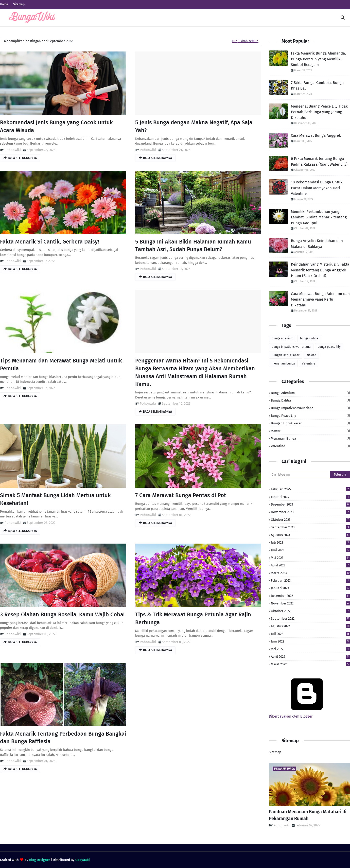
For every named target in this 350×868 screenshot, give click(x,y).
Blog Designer (40, 860)
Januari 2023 (310, 588)
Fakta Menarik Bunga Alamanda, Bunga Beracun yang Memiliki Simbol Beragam (318, 59)
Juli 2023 (310, 542)
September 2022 (310, 619)
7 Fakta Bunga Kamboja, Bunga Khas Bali (317, 86)
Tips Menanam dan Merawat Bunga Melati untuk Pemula (61, 364)
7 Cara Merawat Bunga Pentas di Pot (181, 495)
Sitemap (19, 4)
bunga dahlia (309, 338)
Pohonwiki (13, 150)
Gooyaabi (83, 860)
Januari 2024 (310, 497)
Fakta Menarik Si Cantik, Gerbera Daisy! (49, 242)
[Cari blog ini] (299, 475)
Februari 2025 (310, 489)
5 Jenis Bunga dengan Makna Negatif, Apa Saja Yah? (194, 126)
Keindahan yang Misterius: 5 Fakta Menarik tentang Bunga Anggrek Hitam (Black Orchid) (320, 270)
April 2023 (310, 565)
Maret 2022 (310, 664)
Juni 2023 (310, 550)
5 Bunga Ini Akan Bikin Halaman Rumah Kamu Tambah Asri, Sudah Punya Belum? (193, 246)
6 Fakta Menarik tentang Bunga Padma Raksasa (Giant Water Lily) (319, 161)
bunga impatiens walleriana (291, 347)
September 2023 (310, 527)
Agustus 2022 (310, 626)
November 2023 (310, 512)
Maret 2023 (310, 573)
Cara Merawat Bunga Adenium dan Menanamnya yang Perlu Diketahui (320, 299)
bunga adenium (282, 338)
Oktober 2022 (310, 611)
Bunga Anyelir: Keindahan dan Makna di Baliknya (317, 244)
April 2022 (310, 657)
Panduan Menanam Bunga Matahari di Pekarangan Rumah (308, 815)
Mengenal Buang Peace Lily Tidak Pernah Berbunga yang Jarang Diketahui (319, 112)
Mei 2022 (310, 649)
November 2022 (310, 603)
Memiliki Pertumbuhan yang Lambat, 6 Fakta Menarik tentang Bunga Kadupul (319, 217)
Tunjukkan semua (245, 41)
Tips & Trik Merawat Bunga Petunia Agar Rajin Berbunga (193, 618)
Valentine (309, 363)
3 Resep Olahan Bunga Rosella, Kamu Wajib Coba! (62, 614)
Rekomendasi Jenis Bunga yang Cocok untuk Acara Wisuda (56, 126)
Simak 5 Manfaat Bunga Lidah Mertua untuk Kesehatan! (55, 499)
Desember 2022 (310, 596)
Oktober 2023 (310, 520)
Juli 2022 (310, 634)
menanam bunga (283, 363)
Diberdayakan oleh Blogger (307, 714)
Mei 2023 (310, 558)
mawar (311, 355)
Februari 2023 (310, 580)
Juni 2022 (310, 641)
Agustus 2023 (310, 535)
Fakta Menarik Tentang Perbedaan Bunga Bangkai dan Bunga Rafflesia (63, 738)
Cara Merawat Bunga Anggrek (316, 135)
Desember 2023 (310, 504)
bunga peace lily (329, 347)
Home (4, 4)
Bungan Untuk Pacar (286, 355)
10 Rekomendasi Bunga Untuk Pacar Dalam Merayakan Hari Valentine (317, 188)
